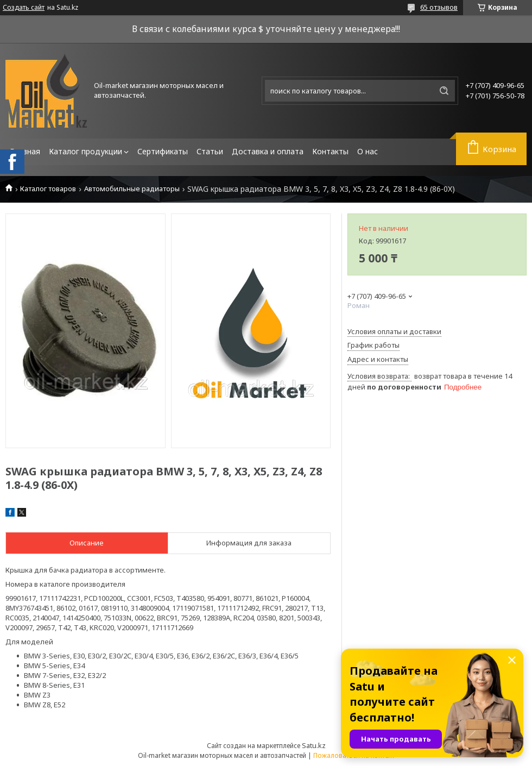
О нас (368, 151)
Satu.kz (314, 745)
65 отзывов (439, 7)
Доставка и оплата (268, 151)
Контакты (330, 151)
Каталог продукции (85, 151)
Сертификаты (163, 151)
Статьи (210, 151)
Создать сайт (24, 8)
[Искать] (444, 91)
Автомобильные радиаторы (132, 189)
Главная (25, 151)
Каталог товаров (48, 189)
